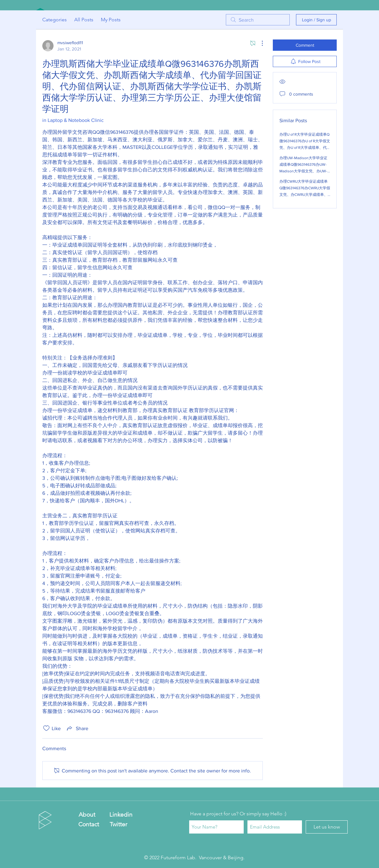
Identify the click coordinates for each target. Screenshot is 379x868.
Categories (55, 20)
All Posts (84, 20)
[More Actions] (259, 43)
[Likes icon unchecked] (46, 728)
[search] (258, 20)
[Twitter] (118, 824)
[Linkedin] (121, 815)
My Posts (111, 20)
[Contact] (88, 824)
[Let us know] (327, 827)
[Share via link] (77, 728)
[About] (87, 815)
